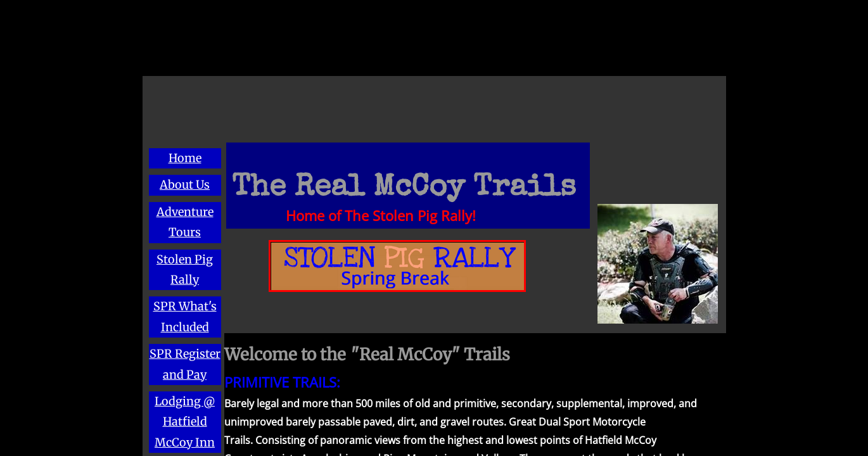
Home (185, 158)
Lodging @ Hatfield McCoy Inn (185, 422)
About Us (185, 185)
